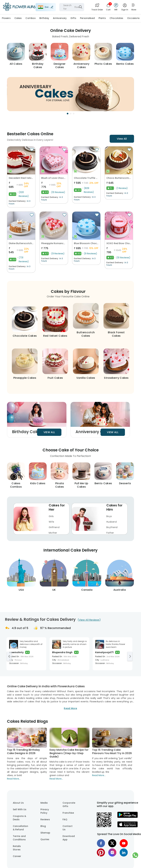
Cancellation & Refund (20, 828)
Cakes (18, 18)
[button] (70, 94)
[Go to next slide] (130, 656)
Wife (51, 522)
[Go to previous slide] (9, 656)
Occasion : (14, 663)
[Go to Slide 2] (71, 114)
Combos (31, 18)
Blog (43, 826)
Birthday (44, 18)
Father (110, 533)
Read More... (14, 779)
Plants (102, 18)
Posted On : (15, 656)
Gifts (73, 18)
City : (55, 660)
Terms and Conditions (19, 838)
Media (44, 803)
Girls (51, 516)
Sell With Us (20, 809)
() (89, 620)
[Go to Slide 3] (74, 114)
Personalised (87, 18)
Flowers (6, 18)
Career (17, 856)
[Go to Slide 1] (68, 114)
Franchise (68, 813)
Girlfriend (54, 527)
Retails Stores (17, 848)
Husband (112, 522)
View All (122, 139)
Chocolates (116, 18)
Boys (109, 516)
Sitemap (45, 833)
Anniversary (60, 18)
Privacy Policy (45, 811)
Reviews (45, 819)
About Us (18, 803)
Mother (53, 533)
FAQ (65, 819)
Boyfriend (112, 527)
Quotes (45, 839)
